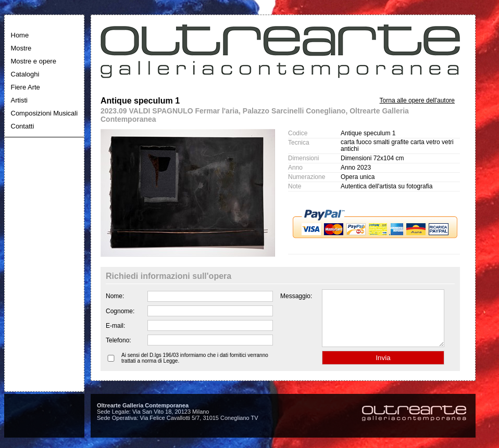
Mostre (21, 48)
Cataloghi (25, 74)
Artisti (20, 100)
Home (20, 35)
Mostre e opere (34, 61)
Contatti (23, 126)
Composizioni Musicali (45, 113)
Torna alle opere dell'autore (417, 100)
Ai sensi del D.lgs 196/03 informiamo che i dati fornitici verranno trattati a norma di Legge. (195, 369)
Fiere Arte (26, 87)
